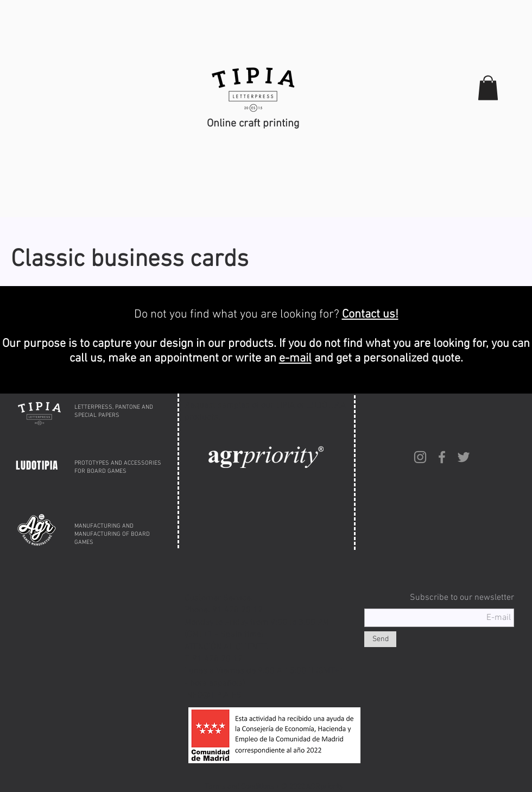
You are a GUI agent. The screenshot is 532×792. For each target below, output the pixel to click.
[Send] (380, 639)
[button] (488, 88)
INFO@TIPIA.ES (213, 695)
